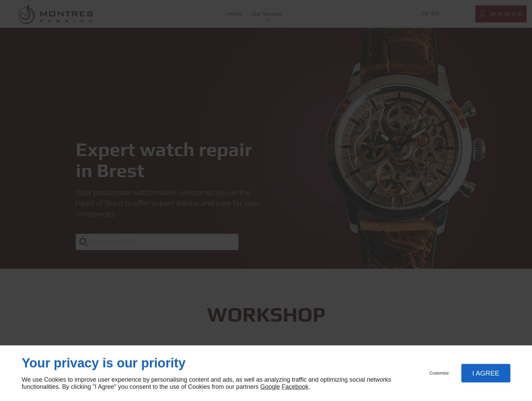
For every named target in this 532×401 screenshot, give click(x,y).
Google (270, 387)
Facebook (295, 387)
